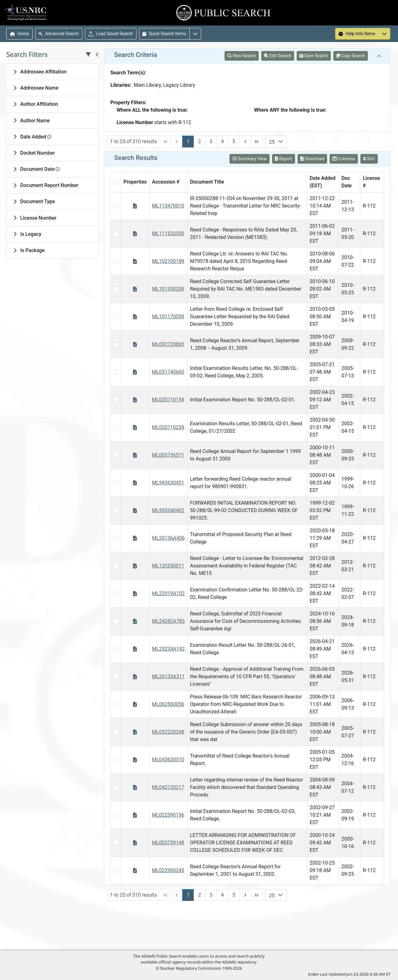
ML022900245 (168, 870)
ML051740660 (168, 372)
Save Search (314, 56)
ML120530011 (168, 566)
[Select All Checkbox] (116, 182)
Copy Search (351, 56)
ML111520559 (168, 233)
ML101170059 (168, 317)
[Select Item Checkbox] (116, 206)
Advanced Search (59, 34)
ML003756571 (168, 455)
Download (312, 159)
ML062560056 (168, 704)
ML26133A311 (168, 677)
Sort (369, 159)
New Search (242, 56)
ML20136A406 (168, 538)
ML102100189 (168, 261)
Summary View (250, 159)
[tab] (53, 72)
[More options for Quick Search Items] (195, 34)
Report (284, 159)
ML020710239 (168, 427)
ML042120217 (168, 787)
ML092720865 (168, 344)
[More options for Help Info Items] (384, 34)
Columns (344, 159)
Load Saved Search (111, 34)
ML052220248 (168, 732)
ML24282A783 (168, 621)
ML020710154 (168, 400)
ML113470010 (168, 206)
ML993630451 (168, 483)
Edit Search (278, 56)
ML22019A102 (168, 593)
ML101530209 (168, 289)
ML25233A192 (168, 649)
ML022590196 (168, 815)
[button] (280, 142)
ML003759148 (168, 843)
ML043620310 (168, 760)
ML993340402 (168, 510)
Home (20, 34)
